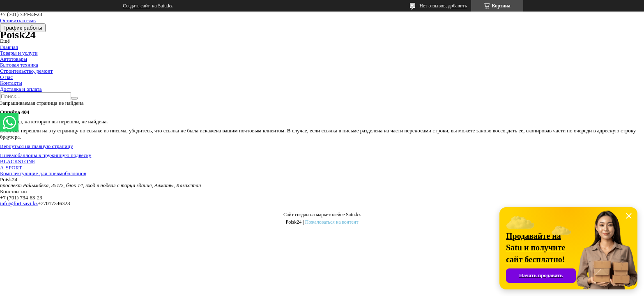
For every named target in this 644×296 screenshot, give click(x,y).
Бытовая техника (19, 65)
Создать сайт (136, 6)
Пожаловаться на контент (332, 222)
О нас (6, 77)
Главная (9, 47)
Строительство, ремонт (26, 71)
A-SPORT (11, 168)
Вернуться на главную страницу (37, 146)
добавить (458, 6)
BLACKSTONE (18, 161)
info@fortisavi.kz (19, 203)
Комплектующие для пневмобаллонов (43, 173)
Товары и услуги (19, 53)
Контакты (11, 83)
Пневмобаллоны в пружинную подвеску (46, 155)
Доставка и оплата (21, 89)
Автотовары (14, 59)
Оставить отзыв (18, 20)
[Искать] (74, 98)
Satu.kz (353, 215)
